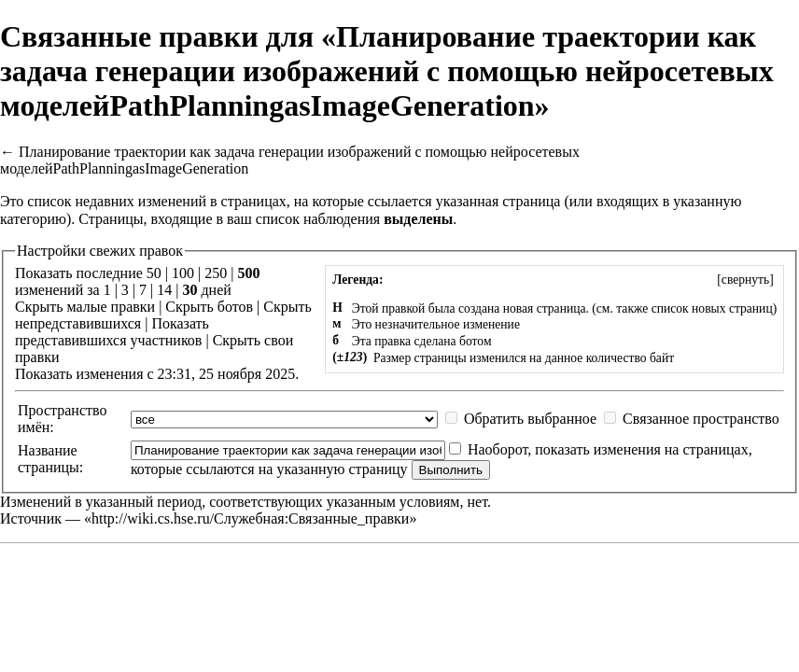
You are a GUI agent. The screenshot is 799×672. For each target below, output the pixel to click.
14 (164, 290)
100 (183, 273)
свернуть (745, 280)
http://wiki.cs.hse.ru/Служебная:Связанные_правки (250, 518)
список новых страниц (712, 308)
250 (216, 273)
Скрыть (39, 307)
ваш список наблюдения (303, 219)
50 (154, 273)
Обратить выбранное (530, 419)
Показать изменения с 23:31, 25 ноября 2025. (157, 374)
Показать (180, 323)
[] (745, 280)
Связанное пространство (701, 419)
